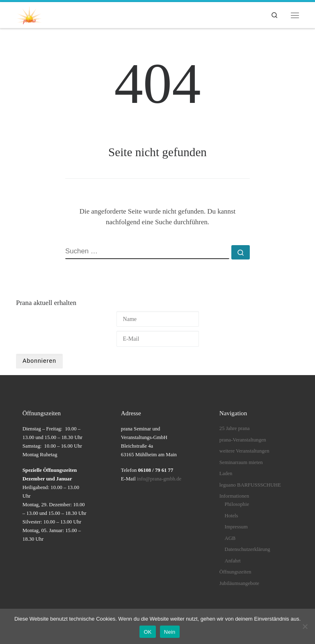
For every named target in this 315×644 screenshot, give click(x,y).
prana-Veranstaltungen (243, 440)
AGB (230, 538)
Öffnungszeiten (235, 572)
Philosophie (237, 504)
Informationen (234, 496)
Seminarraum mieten (241, 462)
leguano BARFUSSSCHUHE (250, 485)
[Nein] (305, 626)
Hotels (232, 516)
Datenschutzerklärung (248, 549)
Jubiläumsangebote (239, 583)
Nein (170, 632)
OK (147, 632)
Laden (226, 473)
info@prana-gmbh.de (159, 479)
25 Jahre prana (235, 428)
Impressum (236, 527)
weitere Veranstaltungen (244, 451)
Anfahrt (233, 561)
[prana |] (29, 14)
